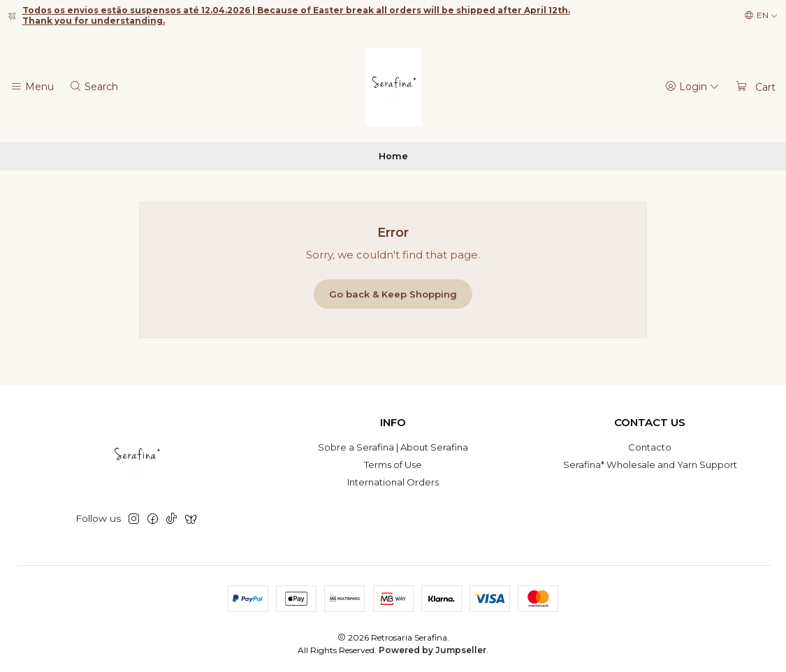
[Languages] (761, 16)
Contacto (650, 447)
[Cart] (755, 87)
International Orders (393, 482)
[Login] (693, 87)
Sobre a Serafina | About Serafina (393, 447)
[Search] (94, 87)
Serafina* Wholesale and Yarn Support (650, 465)
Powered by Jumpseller (432, 650)
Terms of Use (393, 465)
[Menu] (32, 87)
